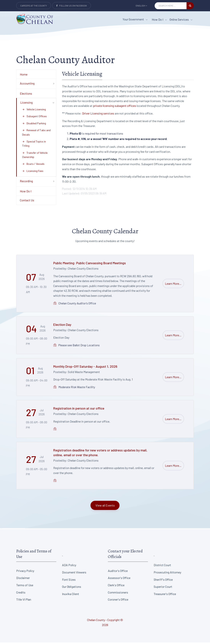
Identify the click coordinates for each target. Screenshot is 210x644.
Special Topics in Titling (34, 145)
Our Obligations (72, 588)
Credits (21, 594)
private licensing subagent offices (115, 107)
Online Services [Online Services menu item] (181, 19)
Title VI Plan (24, 601)
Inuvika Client (71, 595)
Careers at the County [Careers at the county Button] (34, 6)
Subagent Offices (34, 118)
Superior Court (163, 588)
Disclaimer (23, 579)
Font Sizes (69, 581)
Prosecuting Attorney (167, 574)
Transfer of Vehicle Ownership (35, 156)
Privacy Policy (25, 572)
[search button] (190, 6)
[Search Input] (171, 6)
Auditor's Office (118, 572)
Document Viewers (74, 574)
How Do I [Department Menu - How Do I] (26, 193)
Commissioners (118, 594)
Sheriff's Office (163, 581)
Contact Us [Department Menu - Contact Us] (27, 202)
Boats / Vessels (33, 165)
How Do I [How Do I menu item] (159, 19)
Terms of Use (25, 587)
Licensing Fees (33, 172)
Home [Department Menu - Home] (24, 76)
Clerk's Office (116, 587)
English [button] (141, 6)
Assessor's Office (119, 579)
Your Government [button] (135, 19)
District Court (162, 566)
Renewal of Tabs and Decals (36, 134)
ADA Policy (69, 566)
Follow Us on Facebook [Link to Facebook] (72, 6)
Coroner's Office (118, 601)
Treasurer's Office (165, 595)
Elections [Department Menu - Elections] (26, 95)
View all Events (105, 507)
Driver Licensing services (98, 115)
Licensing (26, 104)
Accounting (27, 85)
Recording (26, 183)
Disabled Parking (34, 125)
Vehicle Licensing (34, 111)
